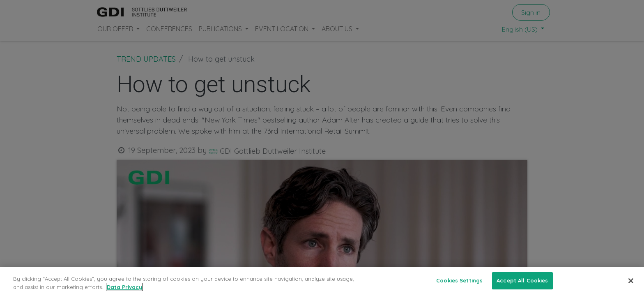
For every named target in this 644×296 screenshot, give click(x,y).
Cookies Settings (459, 281)
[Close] (631, 281)
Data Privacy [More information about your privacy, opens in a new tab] (124, 287)
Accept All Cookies (522, 281)
